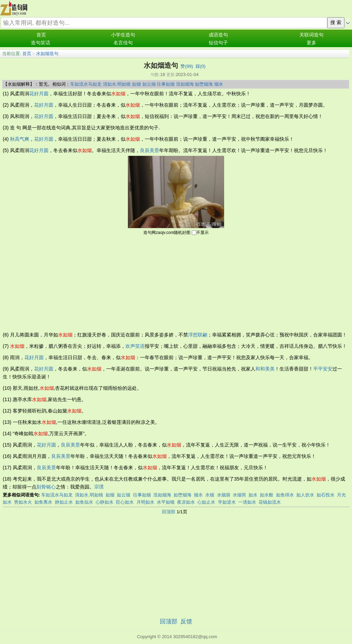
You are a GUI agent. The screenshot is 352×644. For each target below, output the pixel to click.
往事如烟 (166, 84)
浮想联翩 (198, 335)
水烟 (210, 495)
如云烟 (149, 84)
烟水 (219, 84)
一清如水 (247, 502)
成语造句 (218, 35)
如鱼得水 (285, 495)
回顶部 (169, 512)
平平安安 (323, 369)
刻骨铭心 (46, 487)
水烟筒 (239, 495)
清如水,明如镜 (117, 84)
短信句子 (218, 43)
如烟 (136, 84)
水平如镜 (166, 502)
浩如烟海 (185, 84)
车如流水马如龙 (86, 84)
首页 (41, 35)
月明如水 (145, 502)
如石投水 (326, 495)
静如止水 (64, 502)
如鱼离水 (43, 502)
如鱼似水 (84, 502)
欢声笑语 (135, 346)
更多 (311, 43)
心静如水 (104, 502)
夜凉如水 (186, 502)
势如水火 (23, 502)
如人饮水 (305, 495)
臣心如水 (125, 502)
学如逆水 (227, 502)
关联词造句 (311, 35)
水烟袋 (224, 495)
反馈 (186, 621)
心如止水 (206, 502)
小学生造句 (123, 35)
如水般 (267, 495)
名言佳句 (123, 43)
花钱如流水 (270, 502)
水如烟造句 (47, 53)
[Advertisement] (176, 283)
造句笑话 (41, 43)
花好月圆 (39, 94)
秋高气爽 (20, 139)
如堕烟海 (204, 84)
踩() (201, 66)
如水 (253, 495)
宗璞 (99, 487)
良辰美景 (150, 150)
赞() (187, 66)
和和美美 (265, 369)
